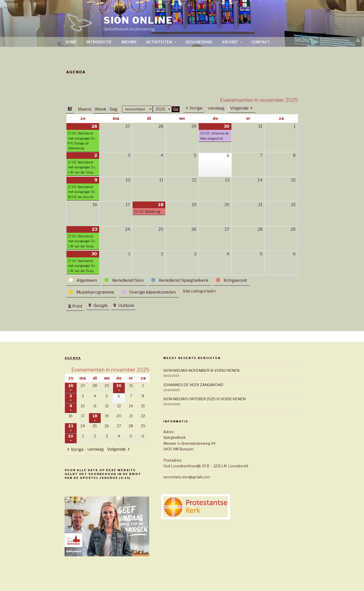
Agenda (73, 358)
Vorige (196, 108)
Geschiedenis (199, 42)
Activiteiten (161, 42)
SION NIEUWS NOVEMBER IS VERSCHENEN (201, 370)
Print (78, 306)
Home (71, 42)
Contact (261, 42)
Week (100, 109)
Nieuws (129, 42)
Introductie (99, 42)
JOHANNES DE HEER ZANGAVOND (193, 385)
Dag (114, 109)
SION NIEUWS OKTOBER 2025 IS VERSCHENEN (204, 399)
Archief (232, 42)
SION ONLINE (138, 20)
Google (100, 306)
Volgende (239, 108)
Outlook (126, 306)
